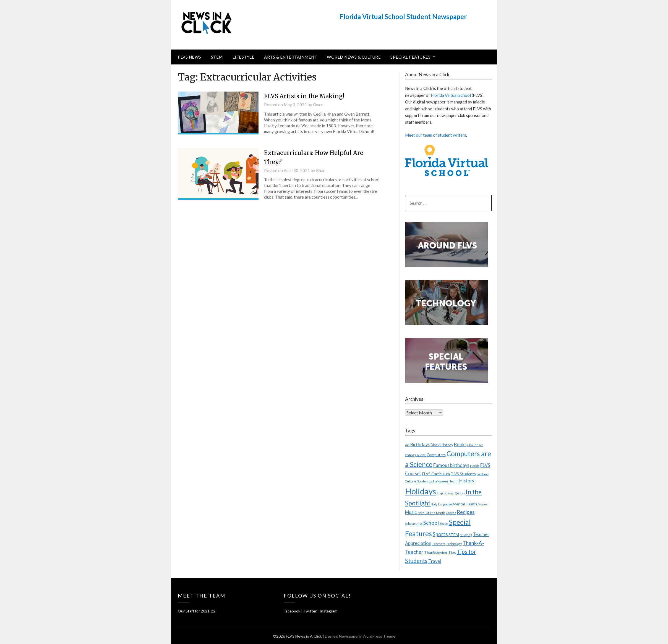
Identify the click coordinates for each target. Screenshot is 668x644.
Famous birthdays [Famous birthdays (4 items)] (451, 465)
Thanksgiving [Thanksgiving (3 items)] (436, 552)
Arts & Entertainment (291, 57)
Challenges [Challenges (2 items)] (475, 445)
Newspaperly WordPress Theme (367, 636)
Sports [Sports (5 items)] (440, 534)
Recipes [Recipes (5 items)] (466, 512)
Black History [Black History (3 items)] (442, 445)
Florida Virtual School (451, 95)
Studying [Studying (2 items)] (466, 535)
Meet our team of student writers (436, 135)
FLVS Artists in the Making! (306, 96)
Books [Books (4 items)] (460, 444)
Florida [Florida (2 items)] (475, 466)
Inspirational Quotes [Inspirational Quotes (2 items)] (451, 493)
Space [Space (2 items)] (444, 524)
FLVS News (190, 57)
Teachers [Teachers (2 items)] (439, 544)
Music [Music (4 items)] (411, 512)
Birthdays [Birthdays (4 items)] (420, 444)
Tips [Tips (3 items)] (452, 552)
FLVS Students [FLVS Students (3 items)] (463, 474)
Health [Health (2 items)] (454, 481)
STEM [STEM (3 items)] (454, 535)
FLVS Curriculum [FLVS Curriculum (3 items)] (436, 474)
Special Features (410, 57)
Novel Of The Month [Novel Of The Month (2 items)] (431, 513)
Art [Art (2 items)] (407, 445)
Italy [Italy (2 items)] (434, 504)
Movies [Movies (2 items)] (483, 504)
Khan (321, 170)
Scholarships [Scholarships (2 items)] (414, 524)
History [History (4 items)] (467, 481)
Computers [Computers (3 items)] (436, 455)
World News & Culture (354, 57)
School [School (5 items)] (431, 523)
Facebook (292, 611)
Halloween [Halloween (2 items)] (440, 481)
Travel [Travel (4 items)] (435, 561)
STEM (217, 57)
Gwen (318, 105)
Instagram (328, 611)
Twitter (310, 611)
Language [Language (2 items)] (445, 504)
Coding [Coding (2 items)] (410, 455)
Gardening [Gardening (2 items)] (425, 481)
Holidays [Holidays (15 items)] (421, 491)
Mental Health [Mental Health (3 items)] (465, 504)
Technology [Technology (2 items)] (454, 544)
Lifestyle (244, 57)
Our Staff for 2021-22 (197, 611)
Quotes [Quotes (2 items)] (451, 513)
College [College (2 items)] (421, 455)
